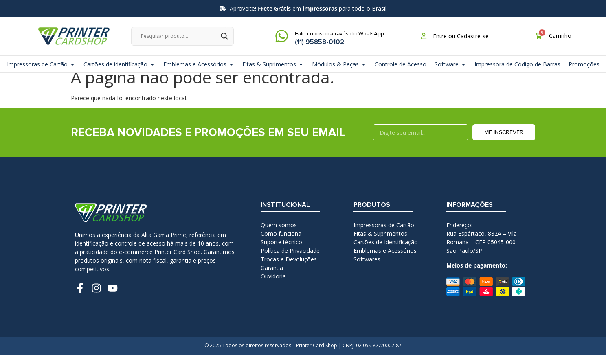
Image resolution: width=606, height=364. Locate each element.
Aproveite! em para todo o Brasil (308, 8)
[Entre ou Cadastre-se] (424, 36)
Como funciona (281, 242)
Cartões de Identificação (386, 251)
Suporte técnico (281, 251)
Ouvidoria (273, 285)
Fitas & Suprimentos (380, 242)
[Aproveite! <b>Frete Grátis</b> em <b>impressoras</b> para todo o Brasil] (223, 8)
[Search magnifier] (224, 36)
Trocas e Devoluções (289, 268)
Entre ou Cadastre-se (461, 36)
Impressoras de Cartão (384, 234)
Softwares (367, 268)
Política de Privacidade (290, 259)
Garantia (272, 276)
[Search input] (179, 36)
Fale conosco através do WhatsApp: (340, 34)
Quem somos (279, 234)
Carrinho (560, 36)
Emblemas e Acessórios (385, 259)
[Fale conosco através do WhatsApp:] (282, 36)
